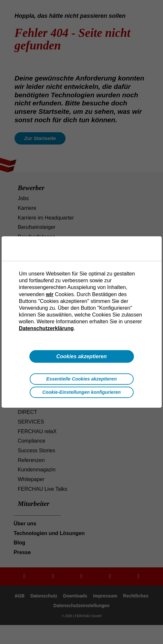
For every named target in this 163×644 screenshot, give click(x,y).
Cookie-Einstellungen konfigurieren (81, 392)
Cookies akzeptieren (81, 356)
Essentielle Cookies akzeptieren (81, 379)
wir (50, 294)
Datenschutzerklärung (46, 328)
